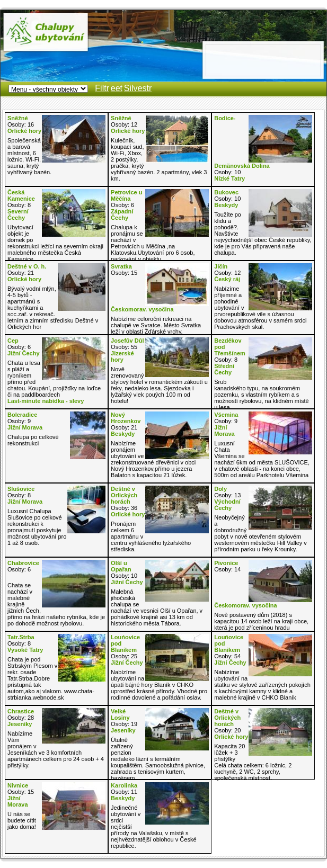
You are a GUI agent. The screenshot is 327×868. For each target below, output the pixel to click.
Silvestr (138, 88)
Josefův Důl (127, 341)
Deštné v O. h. (27, 266)
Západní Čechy (122, 214)
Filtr (102, 88)
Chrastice (21, 711)
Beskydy (226, 205)
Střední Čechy (224, 369)
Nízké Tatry (229, 178)
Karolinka (124, 785)
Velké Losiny (120, 714)
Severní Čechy (18, 214)
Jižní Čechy (24, 353)
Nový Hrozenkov (126, 418)
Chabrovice (23, 563)
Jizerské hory (122, 356)
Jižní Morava (25, 427)
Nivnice (18, 785)
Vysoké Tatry (25, 650)
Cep (13, 341)
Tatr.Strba (21, 637)
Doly (220, 489)
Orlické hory (24, 131)
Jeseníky (20, 724)
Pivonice (226, 563)
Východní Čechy (227, 505)
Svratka (121, 266)
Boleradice (22, 415)
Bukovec (226, 192)
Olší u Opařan (121, 566)
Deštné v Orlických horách (124, 495)
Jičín (221, 266)
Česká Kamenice (21, 195)
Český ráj (227, 279)
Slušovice (21, 489)
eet (117, 88)
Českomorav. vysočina (142, 309)
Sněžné (18, 118)
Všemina (226, 415)
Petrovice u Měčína (126, 195)
